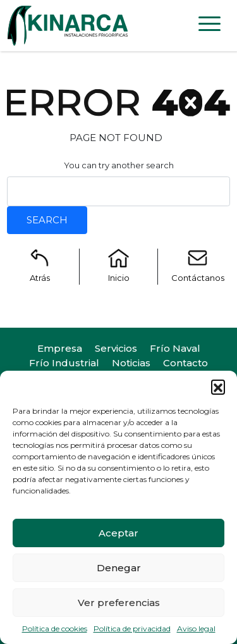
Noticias (131, 363)
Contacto (185, 363)
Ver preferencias (119, 603)
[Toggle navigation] (210, 26)
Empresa (60, 348)
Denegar (119, 568)
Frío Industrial (64, 363)
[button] (218, 387)
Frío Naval (175, 348)
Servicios (116, 348)
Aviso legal (196, 629)
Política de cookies (55, 629)
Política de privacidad (132, 629)
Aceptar (118, 533)
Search (47, 220)
